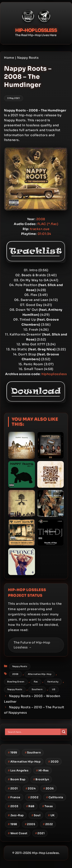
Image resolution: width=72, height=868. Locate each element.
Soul (36, 815)
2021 (40, 833)
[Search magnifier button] (64, 732)
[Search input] (34, 732)
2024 (31, 788)
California (55, 797)
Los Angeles (18, 770)
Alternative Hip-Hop (40, 674)
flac (36, 682)
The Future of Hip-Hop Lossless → (32, 645)
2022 (48, 824)
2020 (53, 762)
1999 (12, 752)
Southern (37, 689)
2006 (48, 788)
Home (9, 58)
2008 (15, 674)
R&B (30, 806)
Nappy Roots (28, 58)
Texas (48, 806)
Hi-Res (42, 770)
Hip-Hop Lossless (36, 30)
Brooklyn (41, 779)
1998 (12, 824)
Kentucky (53, 682)
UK (51, 815)
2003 (13, 806)
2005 (30, 824)
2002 (33, 797)
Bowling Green (16, 682)
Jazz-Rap (16, 815)
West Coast (18, 833)
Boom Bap (17, 779)
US (54, 689)
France (14, 797)
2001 (13, 788)
